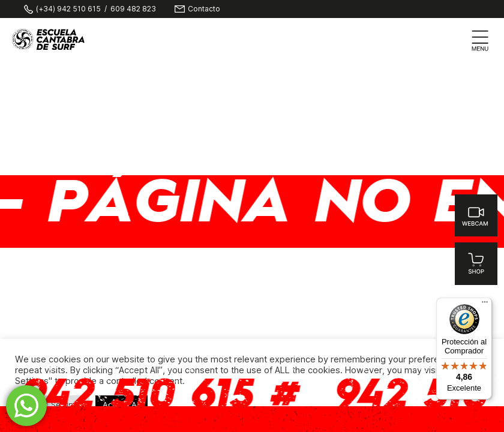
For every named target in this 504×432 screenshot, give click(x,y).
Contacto (204, 9)
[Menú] (485, 305)
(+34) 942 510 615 (68, 9)
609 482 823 (133, 9)
